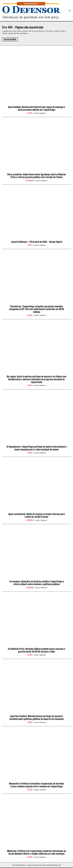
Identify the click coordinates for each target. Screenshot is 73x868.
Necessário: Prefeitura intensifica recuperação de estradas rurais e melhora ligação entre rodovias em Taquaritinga (37, 785)
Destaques (30, 181)
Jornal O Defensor (40, 113)
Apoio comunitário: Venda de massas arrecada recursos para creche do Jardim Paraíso (37, 515)
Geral (30, 245)
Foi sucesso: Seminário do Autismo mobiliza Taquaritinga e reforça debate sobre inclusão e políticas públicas (37, 583)
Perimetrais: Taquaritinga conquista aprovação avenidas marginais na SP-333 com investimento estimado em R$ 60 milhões (37, 309)
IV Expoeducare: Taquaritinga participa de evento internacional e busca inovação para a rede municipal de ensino (37, 448)
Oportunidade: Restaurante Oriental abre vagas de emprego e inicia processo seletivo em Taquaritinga (37, 108)
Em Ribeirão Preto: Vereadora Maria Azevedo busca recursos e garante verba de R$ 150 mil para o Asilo (36, 650)
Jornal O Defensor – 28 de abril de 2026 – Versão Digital (37, 242)
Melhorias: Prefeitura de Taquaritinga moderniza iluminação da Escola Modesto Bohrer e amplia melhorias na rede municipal (36, 852)
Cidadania (30, 520)
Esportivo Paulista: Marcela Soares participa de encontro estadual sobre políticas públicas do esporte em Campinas (37, 718)
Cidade (30, 113)
